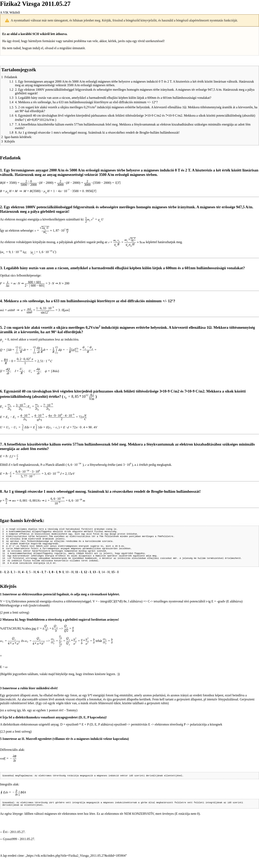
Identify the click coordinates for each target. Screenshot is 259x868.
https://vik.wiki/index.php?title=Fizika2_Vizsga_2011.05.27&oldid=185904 (76, 863)
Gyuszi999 (10, 846)
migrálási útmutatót (72, 48)
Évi (5, 839)
